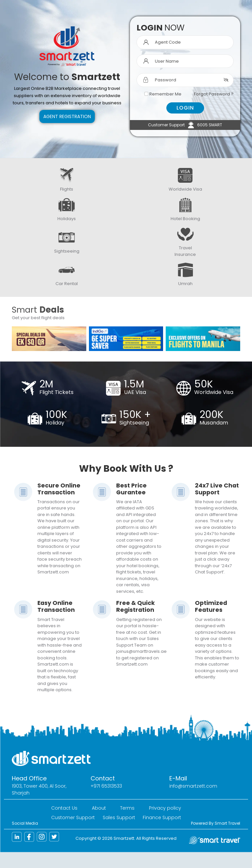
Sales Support (119, 817)
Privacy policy (165, 808)
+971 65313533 (106, 786)
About (99, 808)
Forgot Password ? (214, 94)
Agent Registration (67, 116)
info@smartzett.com (193, 786)
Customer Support (73, 817)
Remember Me (165, 94)
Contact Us (64, 808)
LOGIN (185, 108)
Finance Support (162, 817)
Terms (127, 808)
